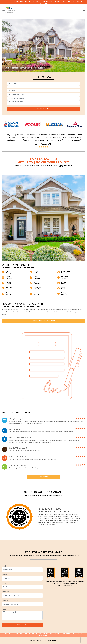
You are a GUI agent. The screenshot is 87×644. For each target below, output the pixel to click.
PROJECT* (5, 609)
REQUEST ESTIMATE (43, 109)
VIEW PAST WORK (43, 477)
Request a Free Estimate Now (44, 321)
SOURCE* (5, 601)
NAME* (4, 566)
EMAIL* (4, 575)
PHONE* (5, 583)
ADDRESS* (5, 592)
